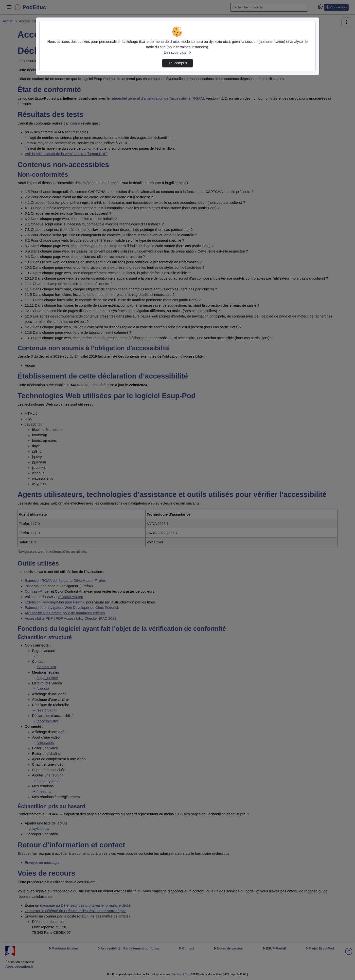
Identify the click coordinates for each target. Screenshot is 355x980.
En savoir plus (177, 52)
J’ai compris (177, 63)
